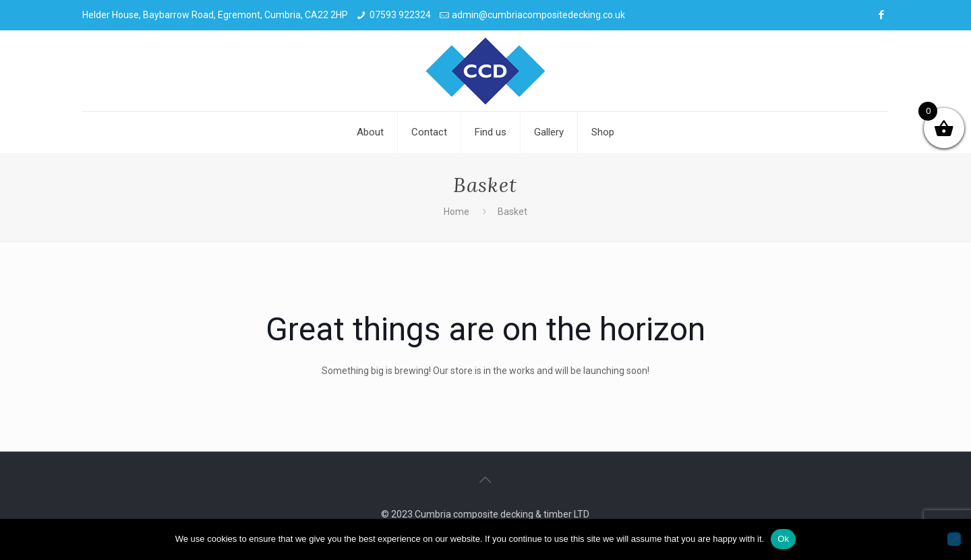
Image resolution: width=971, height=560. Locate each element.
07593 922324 (400, 15)
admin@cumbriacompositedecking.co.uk (538, 15)
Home (457, 212)
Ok (783, 539)
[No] (954, 539)
